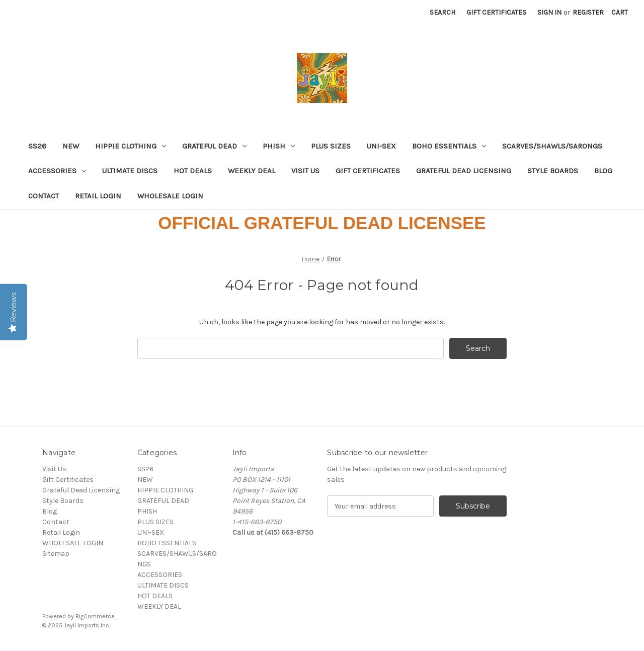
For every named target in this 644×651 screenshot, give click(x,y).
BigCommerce (95, 616)
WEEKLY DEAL (252, 171)
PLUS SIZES (331, 146)
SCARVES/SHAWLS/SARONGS (552, 146)
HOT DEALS (193, 171)
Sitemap (56, 554)
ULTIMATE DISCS (130, 171)
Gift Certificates (496, 12)
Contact (44, 196)
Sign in (549, 12)
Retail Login (98, 196)
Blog (603, 171)
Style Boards (553, 171)
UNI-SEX (381, 146)
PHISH (279, 146)
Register (588, 12)
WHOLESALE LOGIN (170, 196)
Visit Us (305, 171)
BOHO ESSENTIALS (449, 146)
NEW (71, 146)
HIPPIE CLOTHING (131, 146)
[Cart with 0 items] (620, 12)
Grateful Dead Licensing (464, 171)
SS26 (37, 146)
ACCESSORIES (57, 171)
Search (442, 12)
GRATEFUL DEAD (214, 146)
